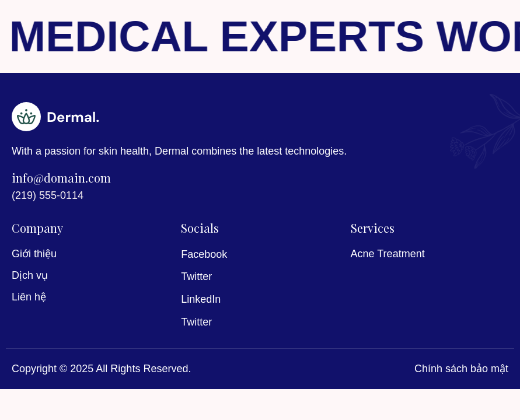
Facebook (204, 254)
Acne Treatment (388, 254)
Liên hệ (29, 297)
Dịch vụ (30, 275)
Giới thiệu (34, 254)
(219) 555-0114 (48, 195)
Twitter (196, 276)
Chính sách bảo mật (461, 369)
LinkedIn (201, 299)
